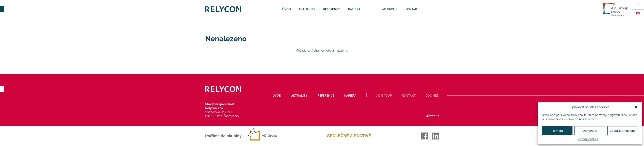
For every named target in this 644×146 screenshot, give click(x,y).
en (638, 13)
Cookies (432, 96)
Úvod (287, 9)
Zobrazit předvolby (623, 131)
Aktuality (307, 9)
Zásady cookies (588, 139)
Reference (332, 9)
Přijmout (557, 131)
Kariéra (354, 9)
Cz (638, 5)
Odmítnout (590, 131)
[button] (636, 107)
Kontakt (412, 9)
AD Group (390, 9)
